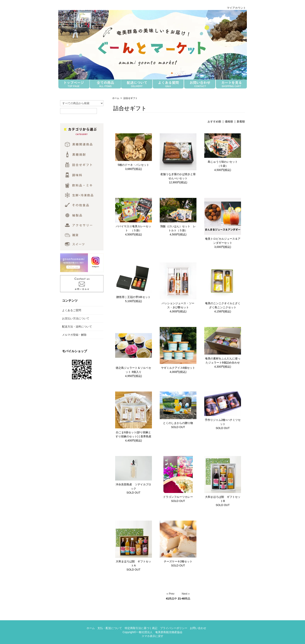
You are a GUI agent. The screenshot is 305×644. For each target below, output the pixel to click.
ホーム (116, 98)
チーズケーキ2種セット (178, 561)
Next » (186, 594)
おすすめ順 (214, 121)
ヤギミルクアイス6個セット (178, 368)
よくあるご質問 (72, 310)
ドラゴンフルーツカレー (178, 497)
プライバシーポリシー (174, 628)
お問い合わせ (198, 628)
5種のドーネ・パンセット (133, 165)
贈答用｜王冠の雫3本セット (133, 297)
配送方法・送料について (77, 327)
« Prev (170, 594)
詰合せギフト (131, 98)
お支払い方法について (76, 318)
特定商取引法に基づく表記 (141, 628)
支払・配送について (110, 628)
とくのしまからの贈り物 (178, 423)
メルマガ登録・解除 (74, 335)
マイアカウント (234, 8)
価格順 (229, 121)
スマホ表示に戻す (152, 636)
